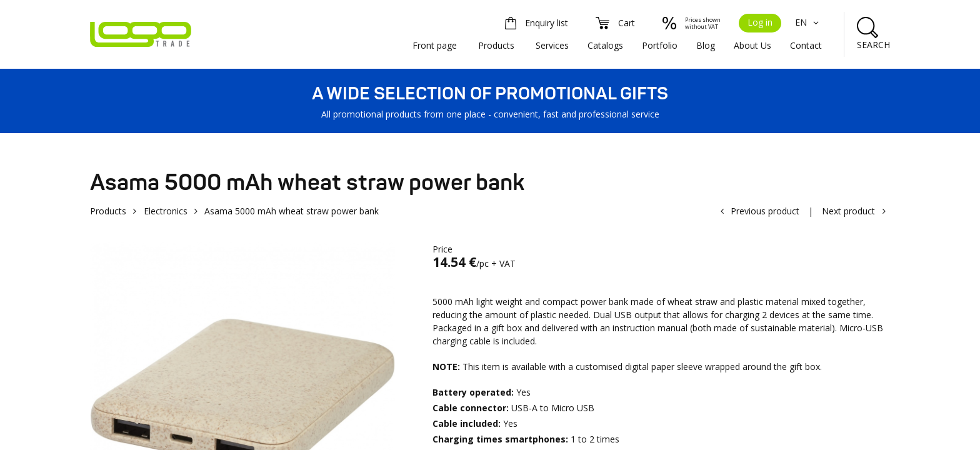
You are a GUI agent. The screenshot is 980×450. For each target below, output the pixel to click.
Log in (760, 22)
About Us (752, 45)
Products (496, 45)
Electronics (166, 211)
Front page (435, 45)
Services (552, 45)
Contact (806, 45)
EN (808, 22)
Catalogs (605, 45)
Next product (848, 211)
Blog (706, 45)
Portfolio (660, 45)
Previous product (765, 211)
